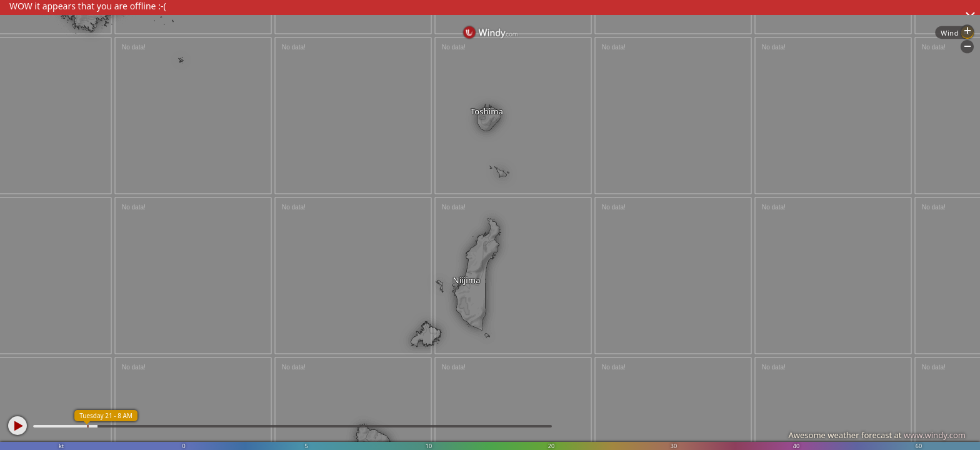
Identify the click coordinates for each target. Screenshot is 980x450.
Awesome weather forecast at (877, 435)
